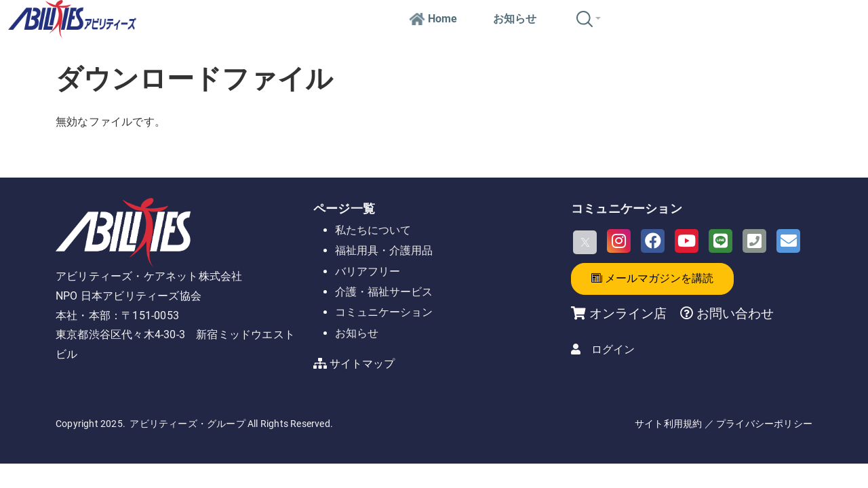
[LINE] (721, 241)
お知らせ (515, 19)
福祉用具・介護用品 (384, 250)
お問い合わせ (733, 313)
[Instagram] (619, 241)
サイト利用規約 (668, 424)
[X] (585, 242)
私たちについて (373, 230)
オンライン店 (628, 313)
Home (433, 19)
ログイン (613, 349)
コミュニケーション (384, 312)
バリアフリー (368, 271)
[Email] (788, 241)
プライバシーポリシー (764, 424)
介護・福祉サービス (384, 292)
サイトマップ (362, 364)
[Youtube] (687, 241)
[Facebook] (653, 241)
